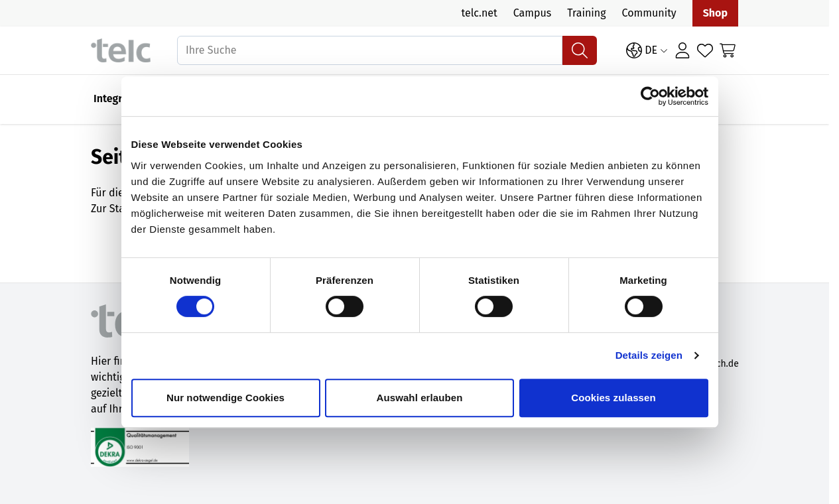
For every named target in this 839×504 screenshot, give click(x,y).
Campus (533, 13)
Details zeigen (653, 364)
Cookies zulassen (616, 406)
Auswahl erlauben (420, 406)
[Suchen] (580, 50)
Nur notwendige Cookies (223, 406)
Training (586, 13)
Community (649, 13)
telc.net (479, 13)
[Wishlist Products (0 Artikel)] (705, 50)
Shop (715, 13)
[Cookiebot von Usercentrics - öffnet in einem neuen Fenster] (654, 105)
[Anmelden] (682, 50)
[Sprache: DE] (647, 50)
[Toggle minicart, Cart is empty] (728, 50)
